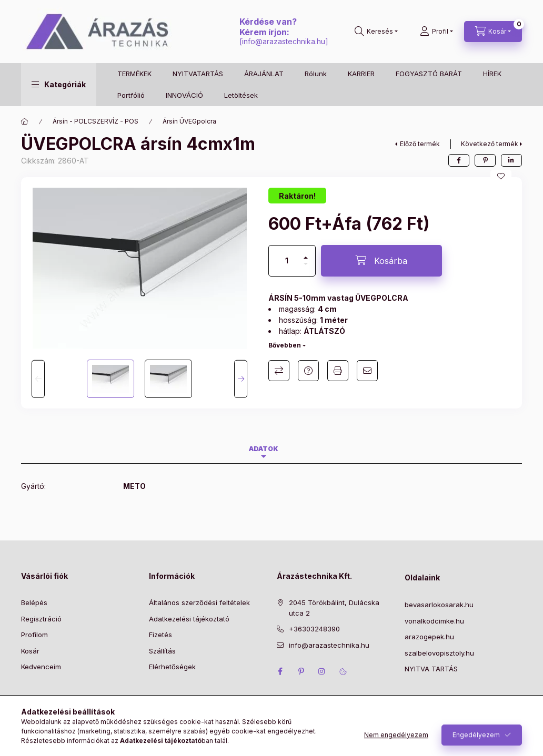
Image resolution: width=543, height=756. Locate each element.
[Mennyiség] (287, 261)
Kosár (30, 651)
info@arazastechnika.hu (284, 41)
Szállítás (162, 651)
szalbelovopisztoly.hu (439, 653)
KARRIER (361, 74)
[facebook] (459, 160)
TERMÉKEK (134, 74)
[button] (59, 85)
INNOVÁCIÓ (184, 95)
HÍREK (492, 74)
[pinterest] (485, 160)
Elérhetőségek (172, 667)
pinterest (301, 671)
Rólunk (316, 74)
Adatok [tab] (264, 449)
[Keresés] (376, 32)
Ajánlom (367, 371)
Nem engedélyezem (396, 743)
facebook (280, 671)
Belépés (34, 602)
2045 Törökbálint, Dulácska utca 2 (334, 608)
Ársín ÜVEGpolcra (189, 121)
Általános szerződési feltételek (199, 602)
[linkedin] (511, 160)
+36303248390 (314, 629)
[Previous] (38, 379)
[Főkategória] (25, 121)
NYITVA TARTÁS (431, 669)
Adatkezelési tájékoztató (189, 619)
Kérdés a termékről (308, 371)
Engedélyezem (476, 743)
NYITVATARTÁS (198, 74)
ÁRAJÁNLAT (264, 74)
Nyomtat (338, 371)
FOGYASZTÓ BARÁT (429, 74)
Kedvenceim (41, 667)
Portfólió (131, 95)
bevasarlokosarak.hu (439, 605)
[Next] (241, 379)
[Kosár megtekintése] (493, 32)
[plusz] (306, 253)
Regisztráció (41, 619)
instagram (322, 671)
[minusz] (306, 268)
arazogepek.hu (429, 637)
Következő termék (490, 144)
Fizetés (160, 635)
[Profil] (436, 32)
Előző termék (420, 144)
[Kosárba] (381, 261)
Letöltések (241, 95)
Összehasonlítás (279, 371)
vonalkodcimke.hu (434, 621)
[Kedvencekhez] (501, 176)
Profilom (34, 635)
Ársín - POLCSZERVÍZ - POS (95, 121)
